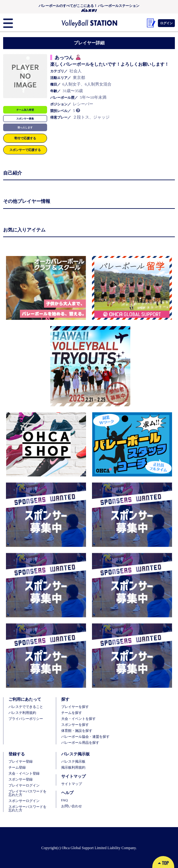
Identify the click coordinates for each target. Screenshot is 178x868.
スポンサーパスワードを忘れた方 (27, 809)
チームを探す (72, 713)
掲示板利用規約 (73, 768)
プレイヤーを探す (75, 707)
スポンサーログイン (24, 801)
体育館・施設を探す (77, 731)
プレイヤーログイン (24, 785)
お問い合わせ (72, 806)
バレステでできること (26, 707)
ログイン (166, 23)
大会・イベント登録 (24, 773)
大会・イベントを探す (78, 719)
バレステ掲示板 (73, 762)
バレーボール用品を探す (80, 743)
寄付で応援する (25, 138)
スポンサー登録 (21, 779)
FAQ (65, 800)
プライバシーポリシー (26, 719)
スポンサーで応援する (25, 150)
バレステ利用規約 (22, 713)
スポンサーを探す (75, 725)
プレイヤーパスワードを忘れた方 (27, 793)
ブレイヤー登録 (21, 762)
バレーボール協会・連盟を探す (85, 737)
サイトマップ (72, 784)
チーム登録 (17, 768)
